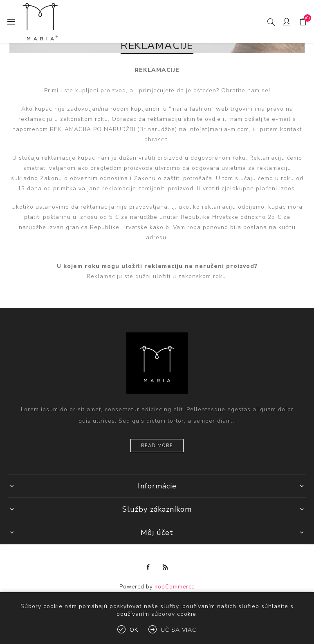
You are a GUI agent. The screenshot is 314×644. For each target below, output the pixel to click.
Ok (134, 630)
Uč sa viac (179, 630)
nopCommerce (175, 587)
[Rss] (166, 567)
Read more (157, 446)
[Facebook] (148, 567)
